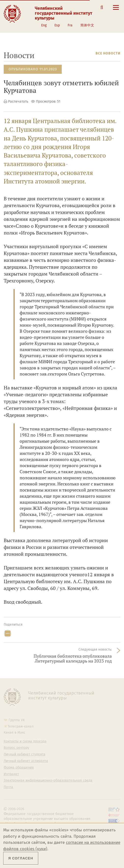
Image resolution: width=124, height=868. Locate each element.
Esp (57, 25)
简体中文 (87, 25)
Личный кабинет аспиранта (26, 761)
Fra (70, 25)
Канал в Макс (15, 733)
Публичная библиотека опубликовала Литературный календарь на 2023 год (73, 659)
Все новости (108, 53)
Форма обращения (19, 768)
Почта (8, 787)
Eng (44, 25)
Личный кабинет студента (25, 754)
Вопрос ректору (16, 748)
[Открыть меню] (116, 10)
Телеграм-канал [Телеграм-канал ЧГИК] (21, 726)
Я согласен (21, 858)
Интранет (11, 774)
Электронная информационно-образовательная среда (48, 781)
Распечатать (18, 102)
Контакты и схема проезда (25, 741)
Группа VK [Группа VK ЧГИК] (17, 720)
